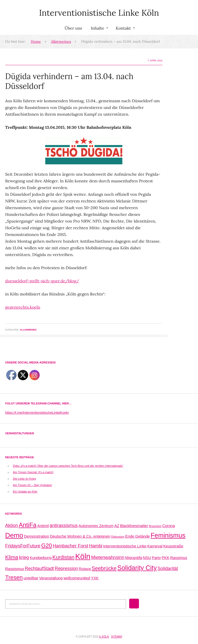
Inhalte (99, 29)
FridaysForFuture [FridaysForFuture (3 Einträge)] (23, 546)
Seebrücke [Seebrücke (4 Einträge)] (104, 568)
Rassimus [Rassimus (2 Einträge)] (179, 558)
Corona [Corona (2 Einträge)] (168, 526)
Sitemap (117, 637)
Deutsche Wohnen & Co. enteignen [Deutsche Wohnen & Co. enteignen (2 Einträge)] (80, 536)
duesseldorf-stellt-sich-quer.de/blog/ (42, 281)
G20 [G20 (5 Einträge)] (47, 545)
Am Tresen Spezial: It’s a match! (33, 472)
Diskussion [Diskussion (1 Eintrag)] (118, 537)
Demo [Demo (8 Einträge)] (14, 535)
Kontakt (125, 29)
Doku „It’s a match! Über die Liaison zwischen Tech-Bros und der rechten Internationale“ (68, 466)
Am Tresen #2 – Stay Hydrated (32, 485)
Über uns (73, 28)
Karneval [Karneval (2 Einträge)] (155, 546)
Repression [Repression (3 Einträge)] (66, 569)
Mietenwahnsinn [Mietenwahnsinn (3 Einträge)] (108, 557)
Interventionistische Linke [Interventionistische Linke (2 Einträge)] (125, 546)
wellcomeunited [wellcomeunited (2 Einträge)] (77, 578)
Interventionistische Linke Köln (99, 13)
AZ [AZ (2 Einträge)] (117, 526)
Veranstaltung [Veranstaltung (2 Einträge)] (51, 578)
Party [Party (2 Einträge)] (156, 558)
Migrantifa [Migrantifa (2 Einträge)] (134, 558)
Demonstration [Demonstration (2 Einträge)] (36, 536)
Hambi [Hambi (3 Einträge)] (96, 546)
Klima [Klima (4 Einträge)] (12, 557)
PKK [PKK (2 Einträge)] (166, 558)
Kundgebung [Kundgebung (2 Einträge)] (41, 558)
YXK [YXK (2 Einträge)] (95, 578)
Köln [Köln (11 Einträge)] (83, 556)
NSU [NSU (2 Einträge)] (147, 558)
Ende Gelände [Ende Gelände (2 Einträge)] (137, 536)
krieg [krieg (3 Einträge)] (24, 557)
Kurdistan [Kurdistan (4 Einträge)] (63, 557)
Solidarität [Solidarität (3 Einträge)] (168, 569)
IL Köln (104, 637)
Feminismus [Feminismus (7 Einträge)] (168, 535)
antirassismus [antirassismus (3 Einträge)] (64, 526)
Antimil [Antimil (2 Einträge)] (43, 526)
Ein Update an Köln (25, 492)
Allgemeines (61, 41)
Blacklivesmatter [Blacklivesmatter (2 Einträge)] (134, 526)
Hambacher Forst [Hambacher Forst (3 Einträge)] (71, 546)
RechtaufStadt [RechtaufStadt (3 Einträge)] (39, 569)
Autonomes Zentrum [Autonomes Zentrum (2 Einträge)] (96, 526)
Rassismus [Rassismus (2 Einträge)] (15, 569)
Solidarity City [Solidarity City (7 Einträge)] (137, 568)
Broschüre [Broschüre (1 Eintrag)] (155, 526)
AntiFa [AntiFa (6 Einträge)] (28, 525)
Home (36, 41)
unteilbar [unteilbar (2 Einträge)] (31, 578)
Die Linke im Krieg (24, 479)
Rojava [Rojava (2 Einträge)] (85, 569)
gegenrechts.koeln (23, 307)
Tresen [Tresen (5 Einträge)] (14, 577)
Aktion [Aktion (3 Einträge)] (12, 526)
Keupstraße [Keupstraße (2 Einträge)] (173, 546)
